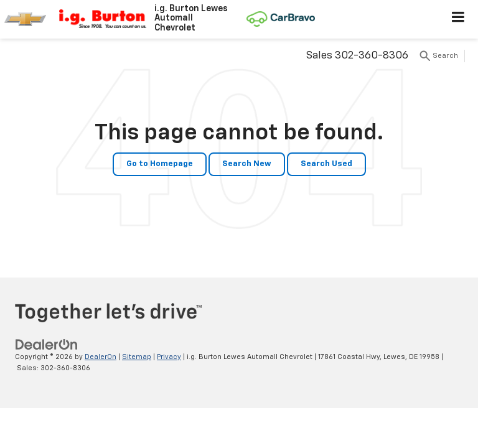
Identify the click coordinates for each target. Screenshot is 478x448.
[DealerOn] (47, 344)
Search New (247, 164)
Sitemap (137, 357)
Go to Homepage (160, 164)
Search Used (326, 164)
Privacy (169, 357)
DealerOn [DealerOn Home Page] (101, 357)
